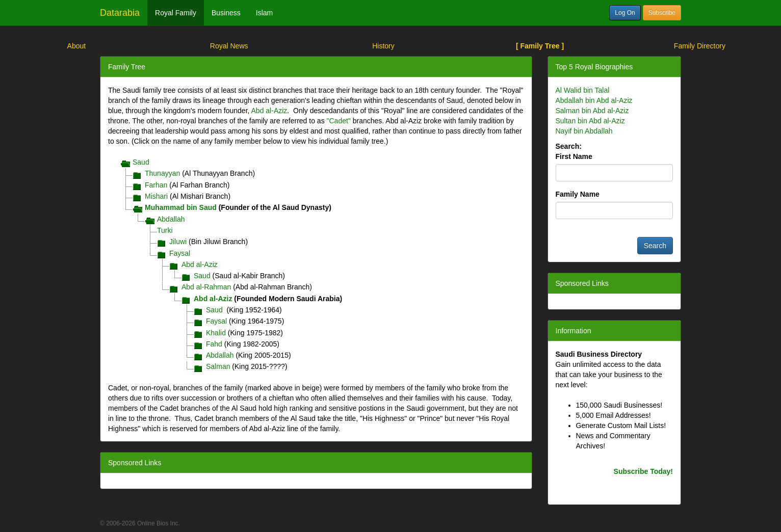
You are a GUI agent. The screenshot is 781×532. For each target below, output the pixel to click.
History (383, 46)
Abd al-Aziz (269, 111)
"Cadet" (339, 121)
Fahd (214, 344)
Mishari (156, 196)
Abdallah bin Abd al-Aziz (594, 100)
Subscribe (662, 13)
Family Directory (700, 46)
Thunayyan (162, 173)
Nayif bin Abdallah (584, 131)
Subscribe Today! (643, 471)
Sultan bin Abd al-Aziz (590, 121)
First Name (574, 156)
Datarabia (120, 13)
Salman (218, 366)
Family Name (578, 194)
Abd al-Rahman (206, 287)
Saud (141, 162)
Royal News (229, 46)
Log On (625, 13)
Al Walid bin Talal (583, 90)
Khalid (216, 333)
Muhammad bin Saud (181, 207)
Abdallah (171, 219)
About (77, 46)
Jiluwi (178, 242)
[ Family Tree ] (540, 46)
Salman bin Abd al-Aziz (592, 111)
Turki (165, 230)
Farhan (156, 185)
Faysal (180, 253)
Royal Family (176, 13)
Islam (264, 13)
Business (226, 13)
